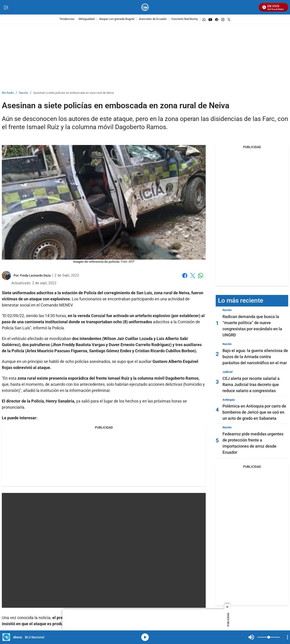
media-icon (145, 637)
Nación (24, 93)
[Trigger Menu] (6, 7)
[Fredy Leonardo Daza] (35, 275)
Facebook (185, 276)
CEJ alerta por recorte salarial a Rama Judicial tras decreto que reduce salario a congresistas (251, 385)
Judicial (227, 372)
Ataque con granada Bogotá (117, 19)
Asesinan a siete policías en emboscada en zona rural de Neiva (74, 93)
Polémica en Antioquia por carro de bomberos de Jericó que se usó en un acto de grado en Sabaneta (254, 412)
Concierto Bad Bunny (185, 19)
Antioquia (229, 400)
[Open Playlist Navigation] (288, 637)
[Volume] (269, 637)
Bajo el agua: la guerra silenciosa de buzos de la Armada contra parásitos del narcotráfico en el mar (255, 357)
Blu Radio (8, 93)
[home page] (145, 7)
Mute (251, 637)
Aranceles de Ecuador (153, 19)
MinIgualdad (87, 19)
